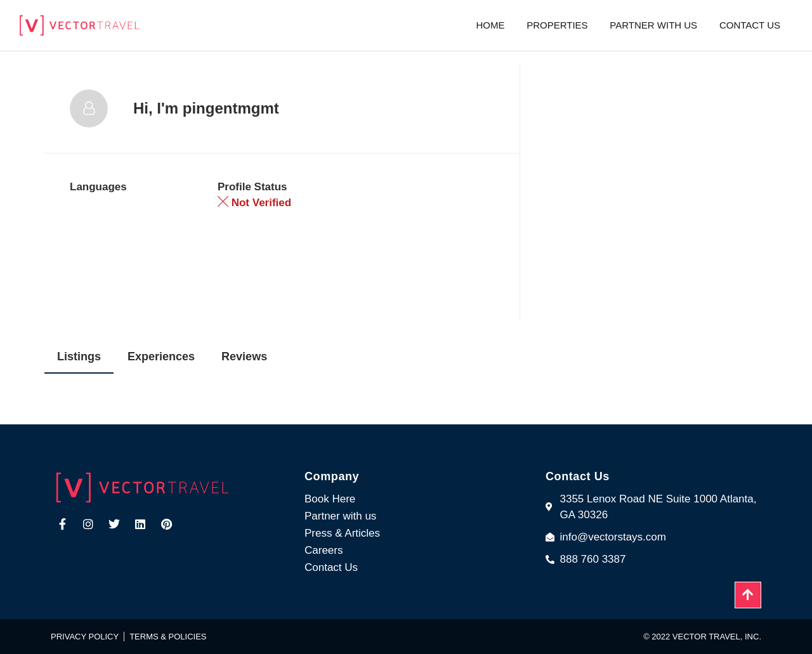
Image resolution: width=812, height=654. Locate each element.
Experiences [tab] (161, 356)
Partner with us (653, 25)
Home (490, 25)
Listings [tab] (79, 356)
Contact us (750, 25)
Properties (557, 25)
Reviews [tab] (244, 356)
